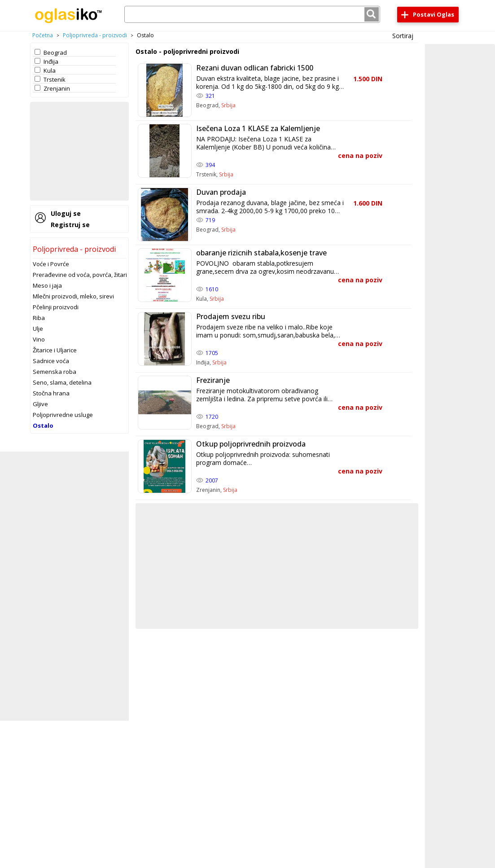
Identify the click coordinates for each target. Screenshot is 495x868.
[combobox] (252, 14)
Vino (39, 339)
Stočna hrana (51, 393)
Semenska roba (55, 372)
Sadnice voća (51, 361)
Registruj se (70, 225)
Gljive (40, 404)
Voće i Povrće (51, 264)
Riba (39, 318)
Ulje (38, 329)
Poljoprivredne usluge (63, 415)
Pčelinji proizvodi (56, 307)
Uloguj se (66, 213)
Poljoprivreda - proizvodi (95, 35)
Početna (43, 35)
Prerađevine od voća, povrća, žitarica (83, 275)
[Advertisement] (79, 151)
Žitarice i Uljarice (55, 350)
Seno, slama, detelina (62, 382)
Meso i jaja (47, 285)
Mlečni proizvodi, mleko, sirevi (73, 296)
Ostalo (43, 425)
